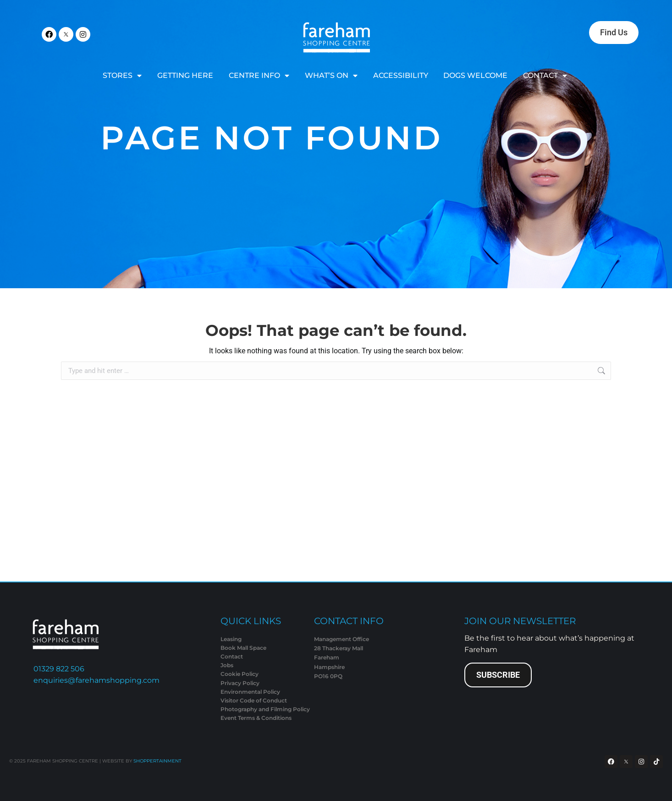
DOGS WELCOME (475, 75)
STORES (122, 76)
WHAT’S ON (331, 76)
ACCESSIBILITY (401, 75)
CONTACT (545, 76)
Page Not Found (272, 138)
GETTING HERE (185, 75)
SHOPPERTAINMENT (157, 761)
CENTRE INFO (259, 76)
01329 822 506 (59, 669)
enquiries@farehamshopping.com (96, 680)
